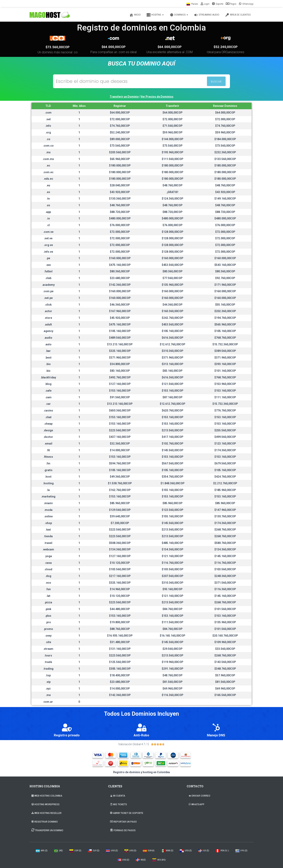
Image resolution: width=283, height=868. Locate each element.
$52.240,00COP (226, 47)
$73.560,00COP (58, 47)
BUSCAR (216, 82)
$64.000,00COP (114, 47)
